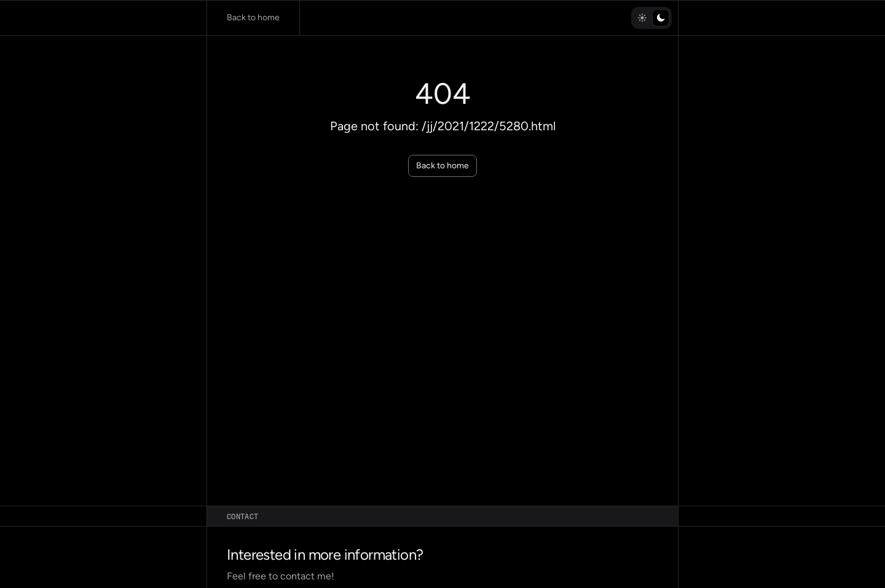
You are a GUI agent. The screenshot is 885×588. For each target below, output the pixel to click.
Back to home (442, 166)
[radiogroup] (651, 18)
